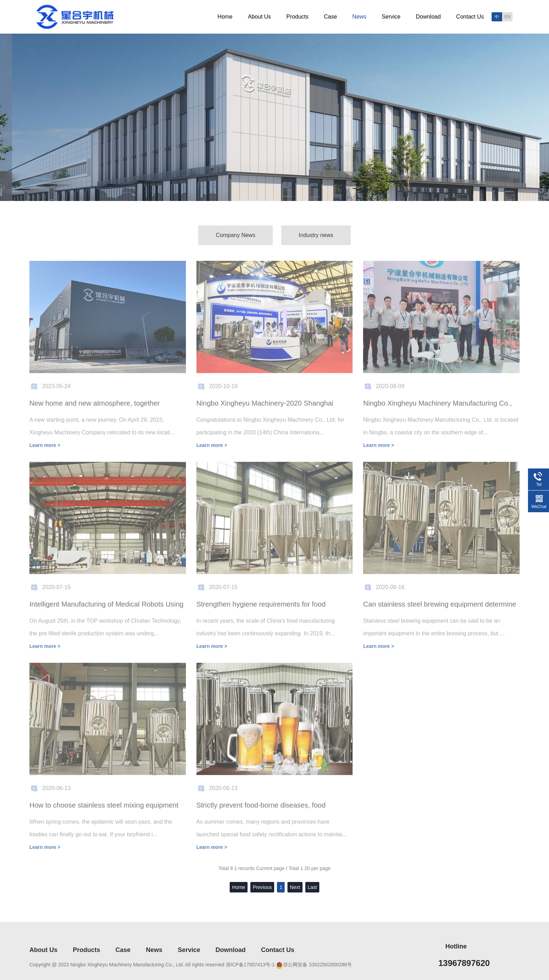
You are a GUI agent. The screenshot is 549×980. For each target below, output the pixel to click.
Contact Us (470, 17)
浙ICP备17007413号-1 (250, 965)
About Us (259, 17)
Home (225, 17)
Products (297, 17)
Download (428, 17)
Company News (235, 235)
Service (391, 17)
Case (330, 17)
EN (508, 17)
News (359, 17)
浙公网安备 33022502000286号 (317, 965)
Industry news (316, 235)
